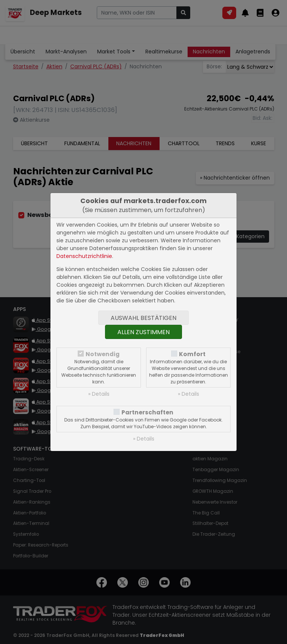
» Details (99, 394)
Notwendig (103, 354)
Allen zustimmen (143, 332)
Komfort (192, 354)
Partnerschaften (147, 412)
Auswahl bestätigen (143, 318)
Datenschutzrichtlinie (84, 256)
